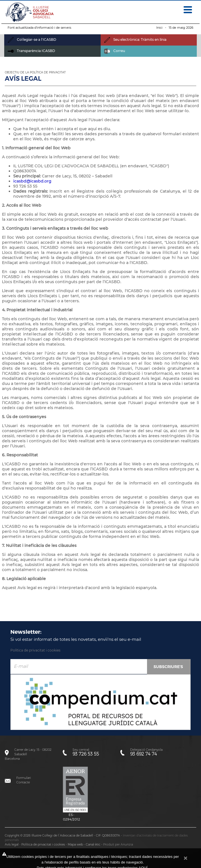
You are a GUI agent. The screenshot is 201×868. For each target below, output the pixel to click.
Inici (159, 28)
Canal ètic (93, 844)
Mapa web (75, 844)
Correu (115, 51)
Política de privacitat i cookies (35, 650)
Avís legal (12, 844)
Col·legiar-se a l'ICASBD (32, 40)
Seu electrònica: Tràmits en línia (135, 40)
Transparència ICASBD (31, 51)
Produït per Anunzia (118, 844)
